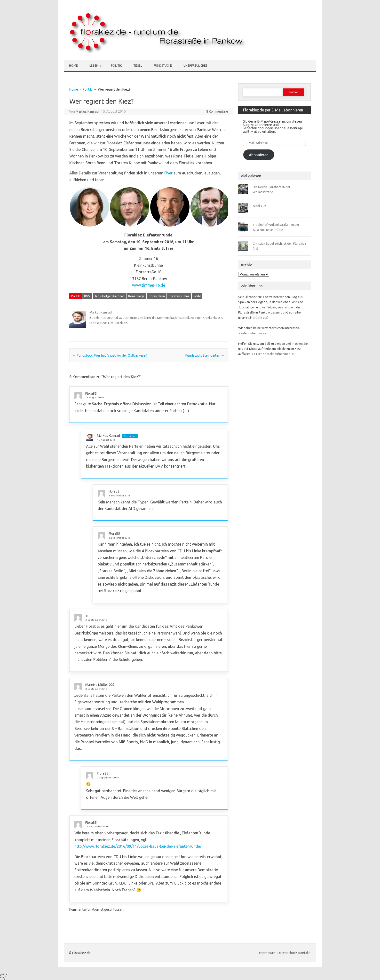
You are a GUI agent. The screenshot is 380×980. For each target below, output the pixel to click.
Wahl (197, 296)
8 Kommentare (217, 111)
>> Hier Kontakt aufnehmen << (273, 354)
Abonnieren (259, 155)
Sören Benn (157, 296)
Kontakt (304, 953)
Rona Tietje (136, 296)
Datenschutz (287, 953)
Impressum (268, 953)
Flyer (168, 173)
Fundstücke (163, 66)
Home (73, 66)
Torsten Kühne (179, 296)
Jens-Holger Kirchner (109, 296)
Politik (116, 66)
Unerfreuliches (195, 66)
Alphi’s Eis (260, 206)
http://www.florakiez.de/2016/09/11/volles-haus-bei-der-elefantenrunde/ (138, 846)
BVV (87, 296)
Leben (94, 66)
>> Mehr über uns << (252, 333)
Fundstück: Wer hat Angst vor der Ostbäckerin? (110, 355)
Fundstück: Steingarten (205, 355)
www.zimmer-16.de (149, 285)
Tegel (138, 66)
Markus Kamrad (87, 111)
